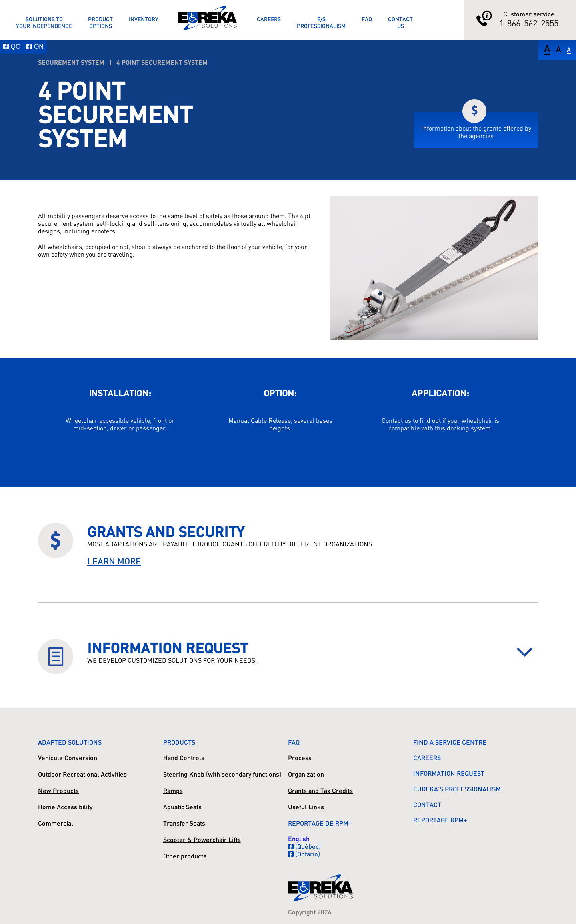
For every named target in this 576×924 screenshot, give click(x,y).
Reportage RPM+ (440, 820)
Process (300, 758)
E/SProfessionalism (321, 22)
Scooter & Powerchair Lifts (202, 839)
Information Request (449, 773)
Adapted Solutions (70, 742)
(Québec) (304, 846)
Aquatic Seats (182, 807)
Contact (427, 804)
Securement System (71, 62)
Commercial (56, 823)
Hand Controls (184, 758)
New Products (58, 790)
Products (179, 742)
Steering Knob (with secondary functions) (222, 774)
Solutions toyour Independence (44, 22)
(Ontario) (304, 854)
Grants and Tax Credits (320, 790)
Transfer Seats (184, 823)
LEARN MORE (114, 561)
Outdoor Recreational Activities (82, 774)
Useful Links (306, 807)
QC (12, 47)
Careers (269, 19)
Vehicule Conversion (68, 758)
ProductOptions (100, 22)
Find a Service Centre (450, 742)
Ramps (173, 790)
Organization (306, 774)
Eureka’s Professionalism (457, 789)
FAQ (367, 19)
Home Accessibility (65, 807)
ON (35, 47)
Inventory (144, 19)
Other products (185, 856)
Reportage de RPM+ (320, 823)
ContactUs (400, 22)
